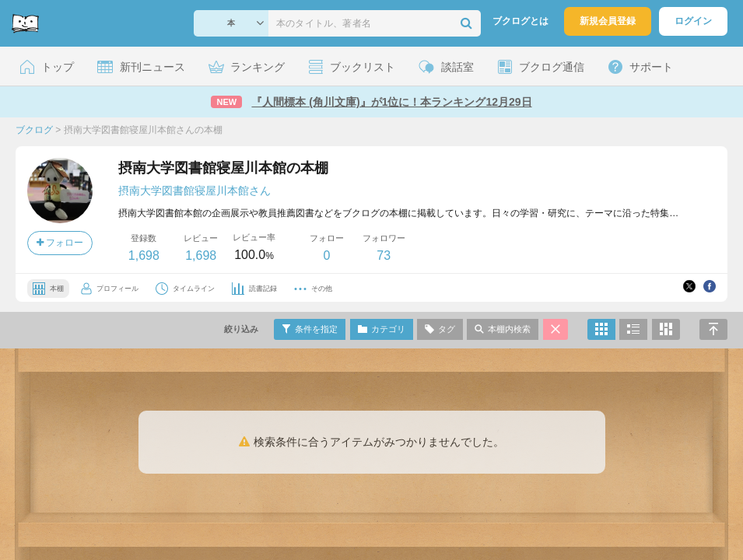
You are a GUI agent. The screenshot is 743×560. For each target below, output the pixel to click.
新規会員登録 (608, 21)
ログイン (693, 21)
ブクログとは (520, 21)
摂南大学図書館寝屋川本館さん (195, 191)
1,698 (144, 255)
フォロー (60, 243)
